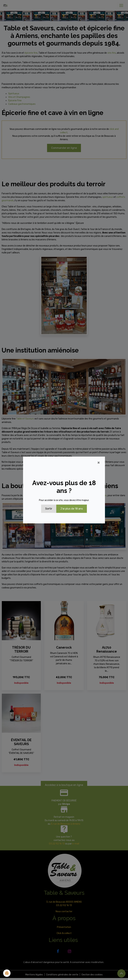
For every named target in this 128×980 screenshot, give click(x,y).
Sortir (49, 509)
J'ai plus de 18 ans (72, 509)
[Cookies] (7, 973)
